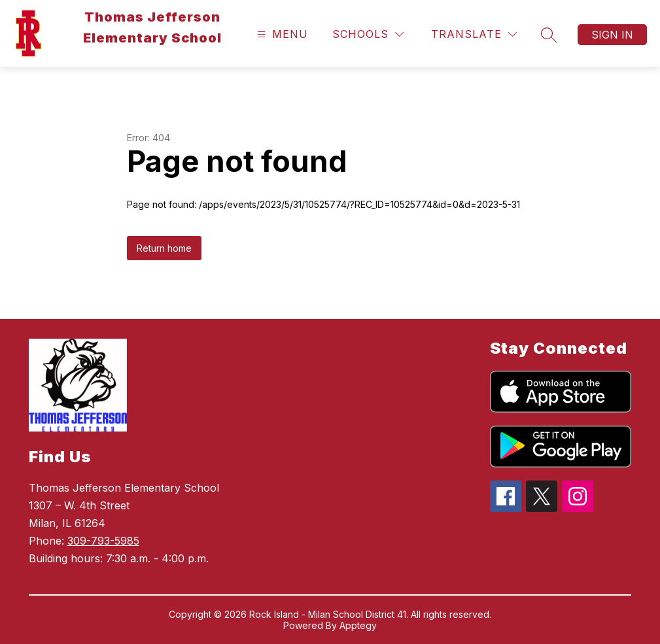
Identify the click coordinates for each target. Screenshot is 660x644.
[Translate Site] (474, 34)
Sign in (612, 35)
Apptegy (358, 625)
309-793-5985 (103, 541)
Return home (164, 248)
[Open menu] (281, 34)
